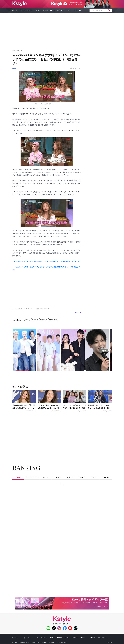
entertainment (27, 10)
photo (68, 10)
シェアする (78, 312)
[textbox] (101, 10)
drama (45, 10)
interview (77, 10)
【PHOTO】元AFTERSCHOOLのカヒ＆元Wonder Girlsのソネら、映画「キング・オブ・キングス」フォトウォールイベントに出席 (49, 407)
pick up (15, 10)
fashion (60, 10)
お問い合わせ (35, 642)
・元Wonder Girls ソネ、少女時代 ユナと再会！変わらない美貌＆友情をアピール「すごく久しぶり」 (46, 268)
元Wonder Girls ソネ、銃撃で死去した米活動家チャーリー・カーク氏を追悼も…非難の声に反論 (24, 407)
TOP (14, 51)
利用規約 (44, 642)
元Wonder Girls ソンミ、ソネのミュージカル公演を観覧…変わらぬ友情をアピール (100, 407)
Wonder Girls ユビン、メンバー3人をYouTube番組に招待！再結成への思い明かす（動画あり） (74, 407)
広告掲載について (24, 642)
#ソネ (27, 320)
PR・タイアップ (103, 638)
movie (53, 10)
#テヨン (34, 320)
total (18, 477)
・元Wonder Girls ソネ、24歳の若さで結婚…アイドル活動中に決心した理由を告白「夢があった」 (47, 261)
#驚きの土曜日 (53, 320)
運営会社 (15, 642)
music (38, 10)
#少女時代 (43, 320)
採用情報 (52, 642)
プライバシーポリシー (63, 642)
